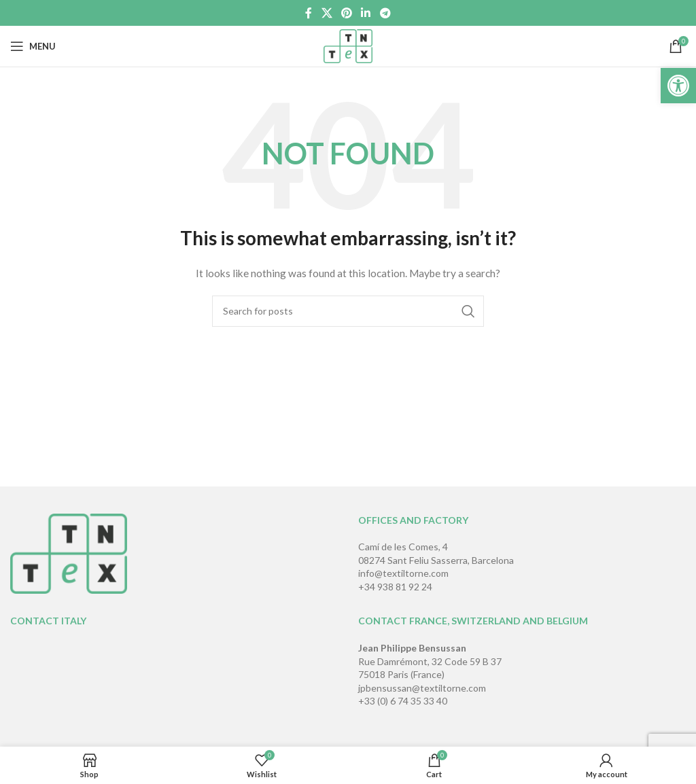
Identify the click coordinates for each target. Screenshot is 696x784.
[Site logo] (348, 45)
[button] (678, 86)
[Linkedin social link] (366, 13)
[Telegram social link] (385, 13)
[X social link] (327, 13)
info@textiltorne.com (403, 573)
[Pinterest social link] (346, 13)
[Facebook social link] (309, 13)
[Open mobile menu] (33, 46)
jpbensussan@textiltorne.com (422, 688)
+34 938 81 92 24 (395, 587)
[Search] (348, 311)
